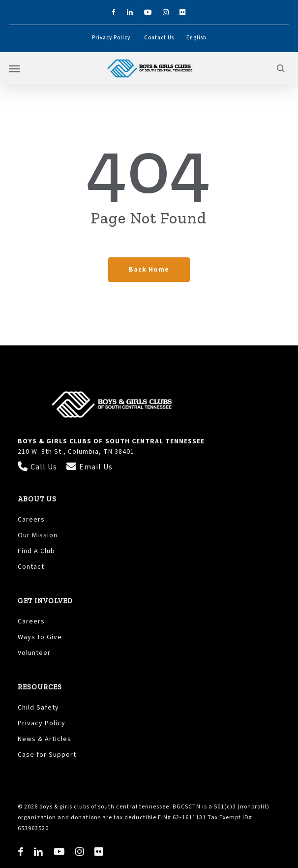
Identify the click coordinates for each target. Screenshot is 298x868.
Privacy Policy (43, 723)
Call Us (38, 467)
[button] (14, 68)
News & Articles (45, 739)
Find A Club (36, 551)
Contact (31, 567)
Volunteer (34, 653)
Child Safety (38, 708)
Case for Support (47, 755)
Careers (31, 520)
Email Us (89, 467)
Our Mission (38, 535)
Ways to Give (40, 637)
